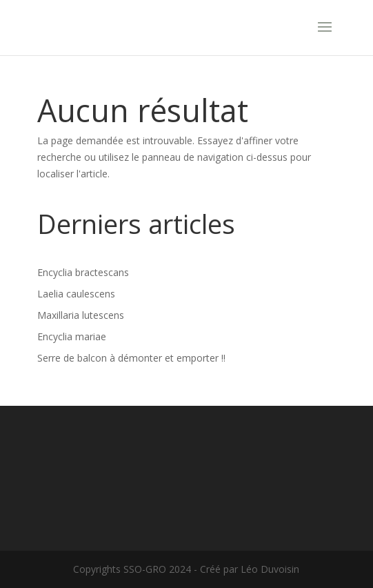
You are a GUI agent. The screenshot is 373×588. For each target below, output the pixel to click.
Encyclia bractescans (83, 272)
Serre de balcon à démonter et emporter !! (131, 358)
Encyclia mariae (72, 336)
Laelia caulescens (76, 294)
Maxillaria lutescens (81, 315)
